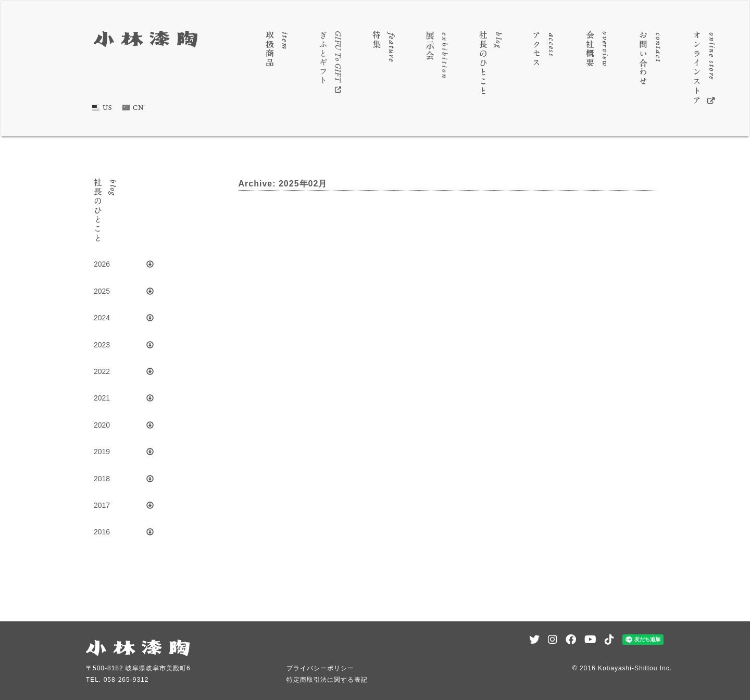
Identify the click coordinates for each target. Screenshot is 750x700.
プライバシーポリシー (320, 668)
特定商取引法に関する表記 (327, 680)
